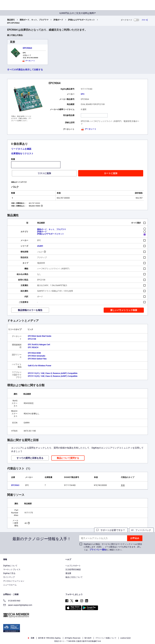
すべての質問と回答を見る (30, 458)
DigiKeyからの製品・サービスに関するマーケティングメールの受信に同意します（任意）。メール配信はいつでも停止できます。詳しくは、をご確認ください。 (113, 547)
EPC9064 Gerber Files (37, 359)
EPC (83, 94)
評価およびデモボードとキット (81, 20)
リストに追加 (44, 173)
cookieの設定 (125, 638)
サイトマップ (9, 577)
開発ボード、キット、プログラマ (34, 20)
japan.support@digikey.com (18, 605)
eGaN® (40, 246)
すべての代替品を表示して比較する (25, 70)
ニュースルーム (10, 585)
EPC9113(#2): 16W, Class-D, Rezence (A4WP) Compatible (53, 376)
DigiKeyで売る (9, 573)
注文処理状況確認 (73, 570)
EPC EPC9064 (13, 23)
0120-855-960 (12, 601)
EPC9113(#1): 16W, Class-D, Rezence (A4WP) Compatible (53, 373)
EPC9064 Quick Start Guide (40, 336)
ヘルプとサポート (73, 566)
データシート (89, 129)
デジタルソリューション (14, 581)
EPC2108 (32, 339)
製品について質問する (68, 458)
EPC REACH (33, 347)
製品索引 (11, 20)
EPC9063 (27, 48)
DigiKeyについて (10, 566)
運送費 (68, 573)
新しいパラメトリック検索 (124, 310)
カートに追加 (111, 173)
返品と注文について (74, 577)
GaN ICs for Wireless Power (40, 366)
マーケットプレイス (12, 570)
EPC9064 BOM (34, 353)
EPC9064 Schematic (37, 356)
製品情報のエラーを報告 (30, 310)
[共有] (145, 20)
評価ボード (58, 20)
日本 (31, 638)
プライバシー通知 (98, 550)
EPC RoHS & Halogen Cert (39, 345)
